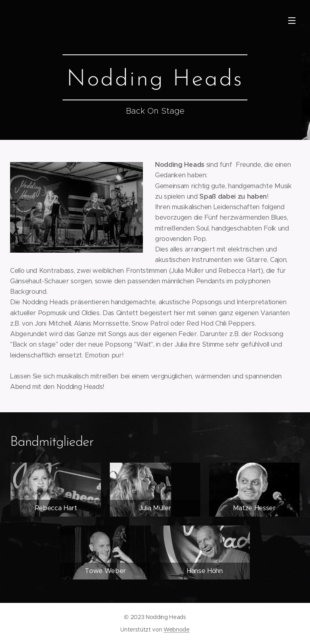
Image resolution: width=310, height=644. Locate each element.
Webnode (177, 629)
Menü (292, 21)
